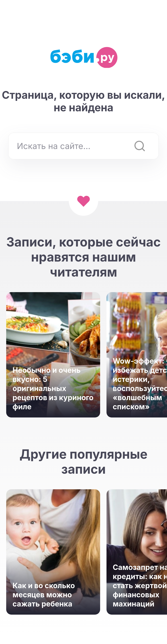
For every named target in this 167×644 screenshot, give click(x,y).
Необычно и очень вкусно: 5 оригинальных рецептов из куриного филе (53, 388)
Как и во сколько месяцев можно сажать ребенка (44, 595)
